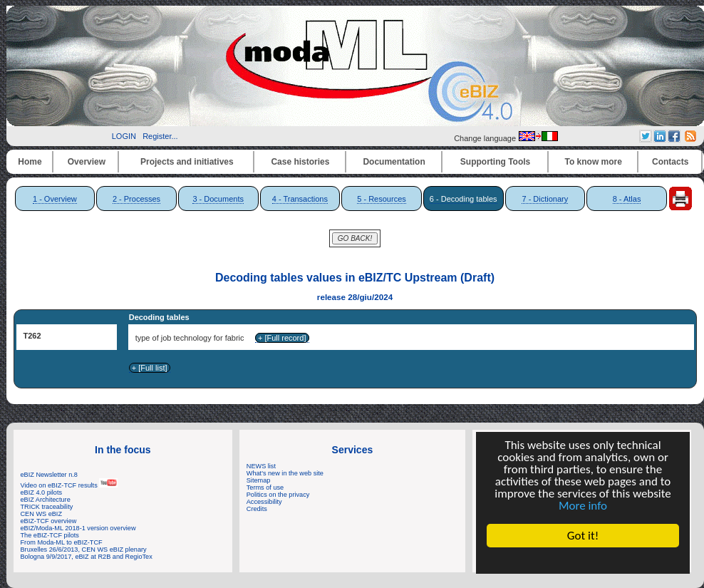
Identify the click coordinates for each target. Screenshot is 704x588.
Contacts (670, 162)
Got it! (583, 536)
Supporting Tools (495, 162)
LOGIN (124, 136)
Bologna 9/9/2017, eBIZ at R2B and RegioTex (87, 557)
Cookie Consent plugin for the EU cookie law (583, 560)
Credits (257, 509)
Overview (87, 162)
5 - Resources (381, 199)
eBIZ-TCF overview (49, 521)
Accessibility (264, 502)
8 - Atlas (627, 199)
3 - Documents (218, 199)
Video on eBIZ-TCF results (69, 485)
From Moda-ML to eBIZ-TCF (62, 542)
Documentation (394, 162)
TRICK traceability (47, 507)
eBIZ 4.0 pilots (42, 492)
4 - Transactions (300, 199)
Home (30, 162)
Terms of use (265, 488)
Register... (160, 136)
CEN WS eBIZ (42, 514)
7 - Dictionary (545, 199)
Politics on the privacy (278, 495)
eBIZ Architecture (46, 500)
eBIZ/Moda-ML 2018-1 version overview (78, 528)
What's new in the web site (285, 473)
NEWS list (261, 466)
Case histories (300, 162)
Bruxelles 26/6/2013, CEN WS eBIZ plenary (84, 550)
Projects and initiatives (187, 162)
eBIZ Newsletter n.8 (49, 475)
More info (583, 506)
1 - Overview (55, 199)
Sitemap (259, 480)
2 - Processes (136, 199)
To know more (594, 162)
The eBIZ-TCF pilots (50, 535)
